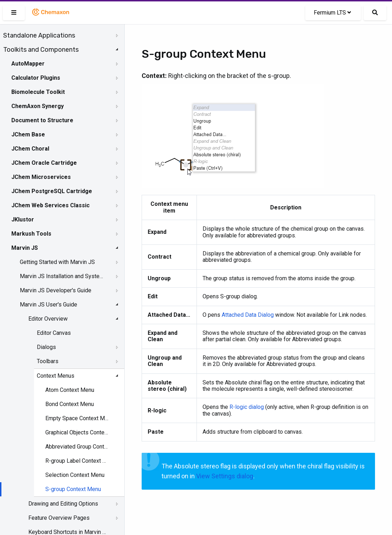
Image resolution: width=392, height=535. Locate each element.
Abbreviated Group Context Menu (78, 447)
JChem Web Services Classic (50, 205)
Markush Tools (31, 234)
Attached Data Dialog (248, 315)
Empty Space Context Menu (78, 418)
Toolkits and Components (41, 50)
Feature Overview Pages (59, 518)
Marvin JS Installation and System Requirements (63, 276)
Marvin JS (25, 248)
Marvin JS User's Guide (49, 305)
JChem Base (28, 134)
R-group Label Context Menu (78, 461)
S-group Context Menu (73, 489)
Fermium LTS (332, 13)
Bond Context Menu (70, 404)
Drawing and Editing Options (63, 504)
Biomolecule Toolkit (38, 92)
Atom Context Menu (70, 390)
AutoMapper (28, 64)
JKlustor (23, 219)
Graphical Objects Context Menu (78, 432)
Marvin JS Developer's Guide (56, 290)
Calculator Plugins (36, 78)
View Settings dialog (225, 476)
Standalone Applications (39, 35)
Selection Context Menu (75, 475)
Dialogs (46, 347)
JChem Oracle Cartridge (44, 163)
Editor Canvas (54, 333)
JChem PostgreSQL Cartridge (52, 191)
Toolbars (48, 361)
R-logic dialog (247, 407)
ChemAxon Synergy (38, 106)
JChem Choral (30, 149)
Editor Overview (48, 319)
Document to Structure (42, 120)
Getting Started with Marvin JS (57, 262)
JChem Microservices (41, 177)
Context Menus (56, 376)
